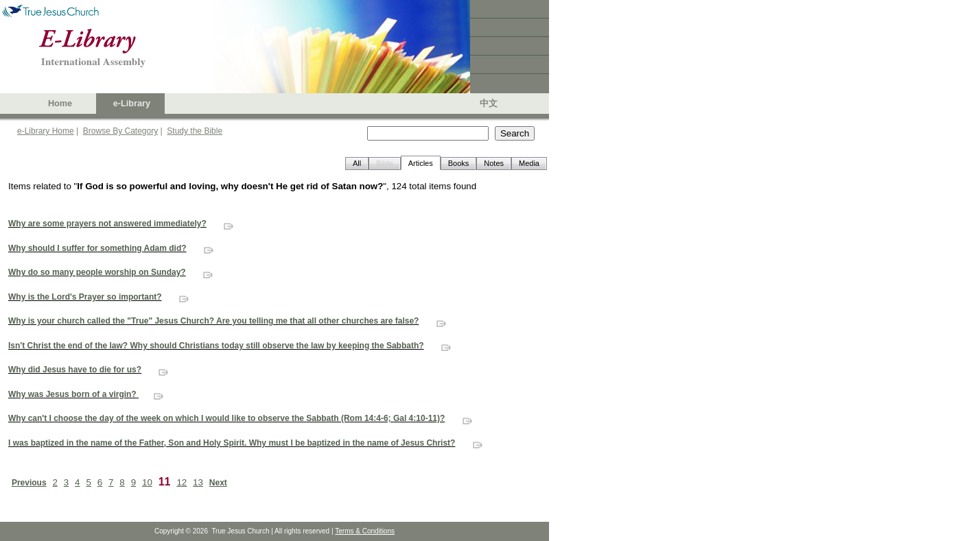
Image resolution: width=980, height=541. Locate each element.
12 (182, 482)
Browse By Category (120, 131)
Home (60, 104)
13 (198, 482)
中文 (489, 104)
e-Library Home (46, 131)
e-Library (132, 104)
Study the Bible (195, 131)
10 (147, 482)
